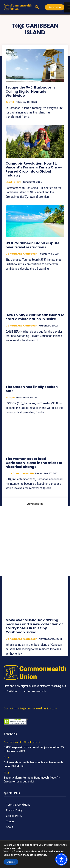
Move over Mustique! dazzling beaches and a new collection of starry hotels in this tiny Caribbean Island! (34, 626)
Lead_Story (13, 182)
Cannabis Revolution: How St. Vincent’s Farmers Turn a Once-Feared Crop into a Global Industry (34, 169)
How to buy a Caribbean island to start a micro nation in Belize (35, 317)
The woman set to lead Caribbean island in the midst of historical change (34, 463)
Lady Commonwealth (20, 474)
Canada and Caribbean (21, 254)
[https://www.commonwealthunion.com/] (18, 7)
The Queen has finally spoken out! (32, 389)
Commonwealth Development (22, 742)
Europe (10, 398)
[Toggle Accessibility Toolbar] (61, 859)
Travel (10, 102)
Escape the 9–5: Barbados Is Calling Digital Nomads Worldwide (30, 91)
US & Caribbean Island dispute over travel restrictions (33, 245)
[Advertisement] (35, 541)
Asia (6, 758)
